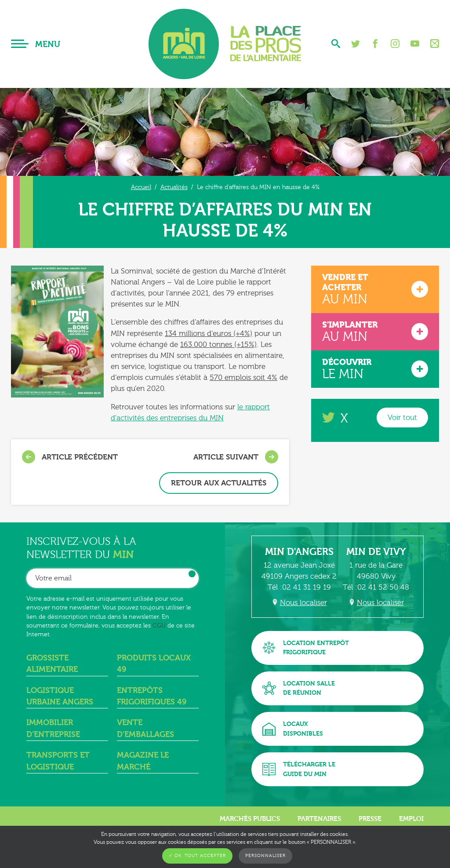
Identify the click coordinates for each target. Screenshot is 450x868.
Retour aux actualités (219, 483)
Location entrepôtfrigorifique (306, 648)
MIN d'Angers (299, 552)
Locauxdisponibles (293, 729)
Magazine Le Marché (143, 761)
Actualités (174, 187)
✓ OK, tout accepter (197, 856)
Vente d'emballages (145, 728)
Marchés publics (250, 819)
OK (192, 574)
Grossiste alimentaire (52, 664)
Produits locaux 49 (154, 664)
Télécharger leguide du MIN (299, 769)
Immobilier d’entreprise (53, 728)
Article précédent (70, 457)
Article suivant (236, 457)
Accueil (141, 187)
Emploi (411, 819)
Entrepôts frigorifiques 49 (152, 696)
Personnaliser (265, 856)
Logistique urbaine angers (60, 696)
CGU (159, 625)
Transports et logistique (58, 761)
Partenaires (319, 819)
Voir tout (402, 418)
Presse (370, 819)
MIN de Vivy (376, 552)
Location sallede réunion (299, 688)
